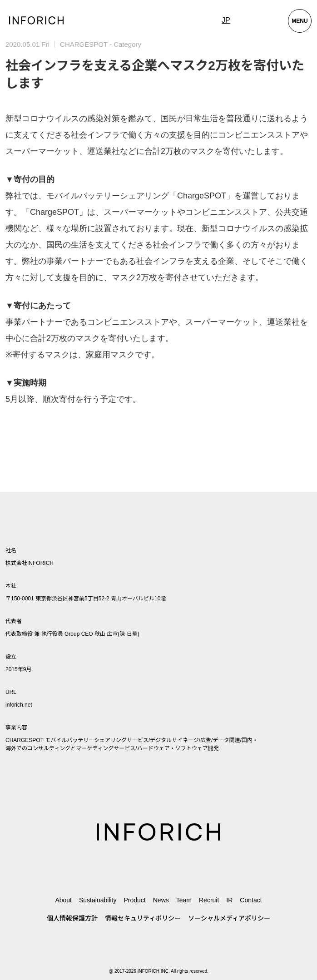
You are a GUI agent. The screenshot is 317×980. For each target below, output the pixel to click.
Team (184, 900)
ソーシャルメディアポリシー (229, 918)
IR (229, 900)
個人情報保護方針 (72, 918)
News (161, 900)
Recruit (209, 900)
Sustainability (98, 900)
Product (134, 900)
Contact (251, 900)
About (63, 900)
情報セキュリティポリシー (143, 918)
